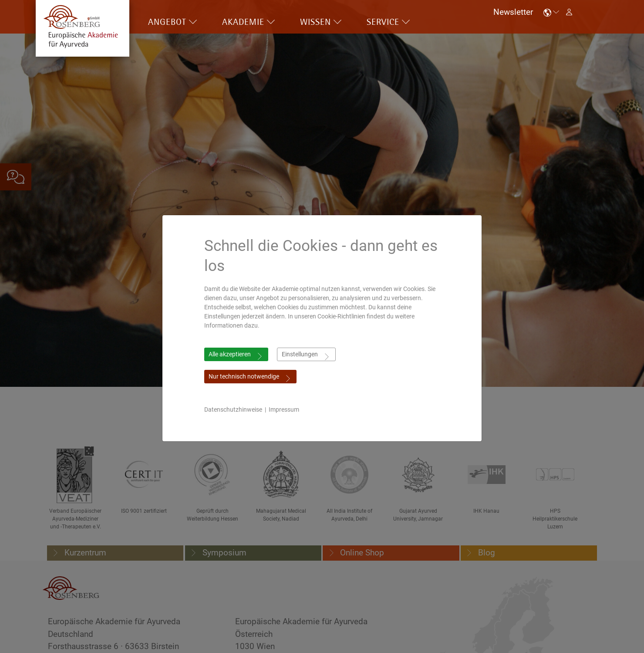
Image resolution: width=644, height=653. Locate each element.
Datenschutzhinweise (233, 409)
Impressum (284, 409)
